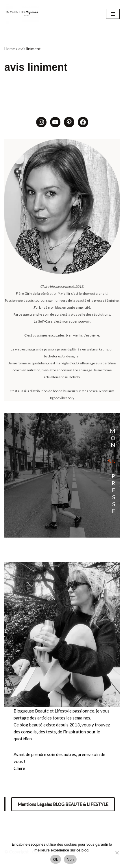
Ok (56, 859)
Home (10, 49)
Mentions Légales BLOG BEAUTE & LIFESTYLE (63, 804)
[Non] (117, 853)
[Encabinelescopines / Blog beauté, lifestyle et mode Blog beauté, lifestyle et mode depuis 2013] (22, 14)
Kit (111, 460)
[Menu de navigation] (113, 14)
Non (70, 859)
